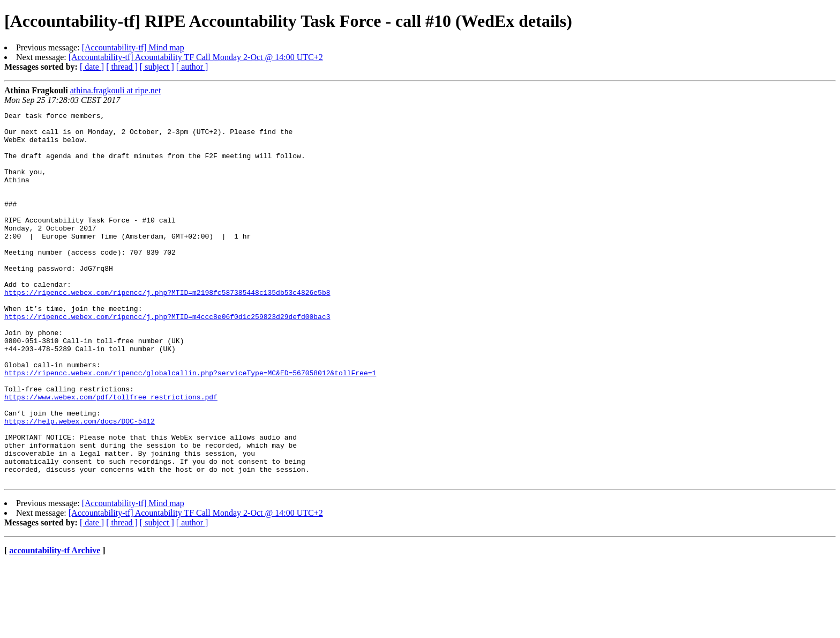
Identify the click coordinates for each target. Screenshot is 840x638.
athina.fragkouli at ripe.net (116, 90)
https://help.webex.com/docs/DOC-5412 (80, 484)
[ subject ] (157, 67)
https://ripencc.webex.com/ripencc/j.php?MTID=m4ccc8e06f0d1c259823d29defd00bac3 (167, 358)
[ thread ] (122, 67)
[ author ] (192, 67)
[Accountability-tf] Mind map (133, 47)
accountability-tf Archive (55, 624)
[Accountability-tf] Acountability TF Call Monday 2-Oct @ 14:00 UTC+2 (196, 57)
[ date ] (92, 67)
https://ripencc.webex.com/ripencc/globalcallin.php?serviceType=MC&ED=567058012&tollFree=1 (190, 426)
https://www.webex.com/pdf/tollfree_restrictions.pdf (111, 455)
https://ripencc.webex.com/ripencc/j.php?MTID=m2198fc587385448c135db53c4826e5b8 (167, 329)
